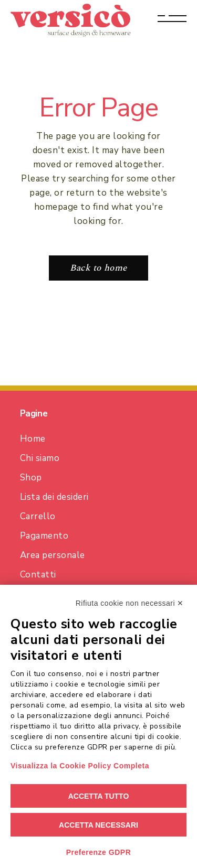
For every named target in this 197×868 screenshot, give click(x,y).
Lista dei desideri (54, 497)
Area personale (53, 555)
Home (33, 439)
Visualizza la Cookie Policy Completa (80, 766)
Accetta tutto (99, 796)
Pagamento (44, 536)
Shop (31, 478)
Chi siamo (40, 458)
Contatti (38, 575)
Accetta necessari (98, 825)
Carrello (38, 516)
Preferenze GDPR (99, 852)
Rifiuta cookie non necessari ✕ (130, 603)
